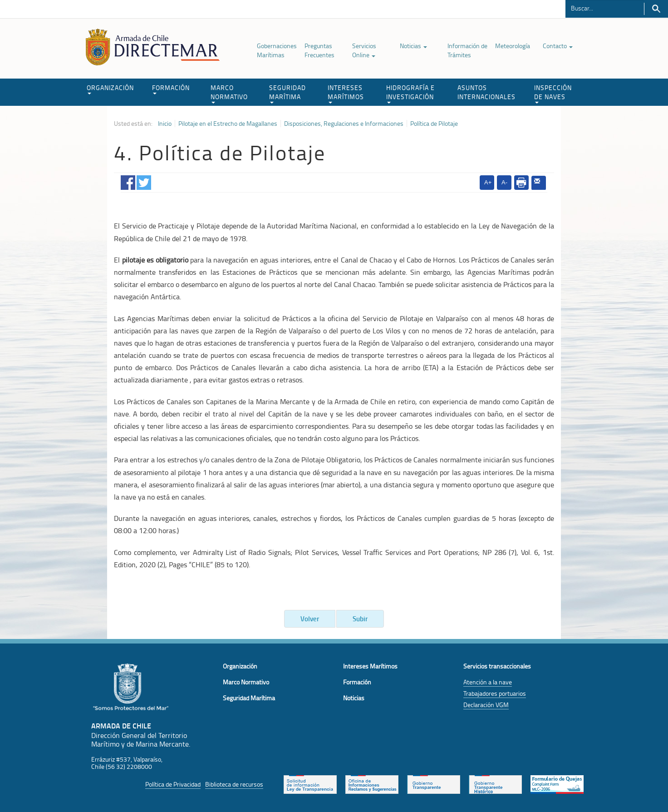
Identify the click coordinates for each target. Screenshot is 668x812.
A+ (488, 182)
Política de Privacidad (173, 784)
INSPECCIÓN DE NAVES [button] (553, 93)
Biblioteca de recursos (234, 784)
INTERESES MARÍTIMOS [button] (346, 93)
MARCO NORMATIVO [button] (229, 93)
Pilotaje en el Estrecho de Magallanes (228, 124)
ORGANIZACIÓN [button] (110, 89)
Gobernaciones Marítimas (277, 50)
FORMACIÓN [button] (171, 89)
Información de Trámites (467, 50)
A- (504, 182)
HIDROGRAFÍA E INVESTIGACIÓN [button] (410, 93)
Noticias (413, 46)
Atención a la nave (488, 682)
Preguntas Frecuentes (319, 50)
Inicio (165, 124)
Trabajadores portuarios (495, 693)
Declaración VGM (486, 705)
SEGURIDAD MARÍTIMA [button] (287, 93)
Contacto (558, 46)
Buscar (656, 9)
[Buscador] (605, 8)
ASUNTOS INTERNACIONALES (486, 92)
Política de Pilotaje (434, 124)
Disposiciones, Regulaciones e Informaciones (344, 124)
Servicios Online (364, 50)
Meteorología (513, 46)
